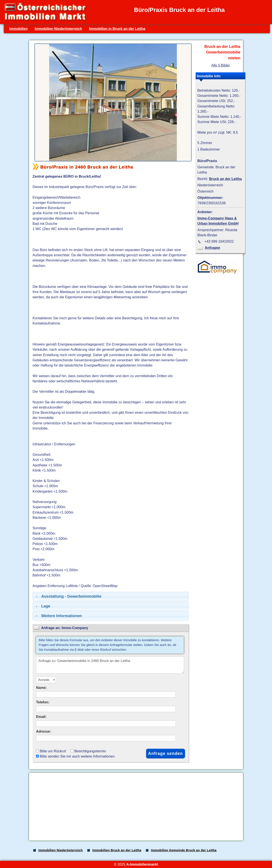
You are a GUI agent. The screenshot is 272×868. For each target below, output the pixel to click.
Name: (41, 688)
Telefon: (43, 702)
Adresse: (43, 731)
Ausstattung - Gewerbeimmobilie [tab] (68, 596)
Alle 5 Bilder (221, 65)
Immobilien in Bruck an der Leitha (117, 29)
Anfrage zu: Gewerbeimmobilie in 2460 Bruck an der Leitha (110, 665)
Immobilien (18, 29)
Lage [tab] (43, 606)
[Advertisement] (136, 807)
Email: (41, 717)
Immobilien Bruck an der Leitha (117, 850)
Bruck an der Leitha (225, 179)
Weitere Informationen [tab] (58, 616)
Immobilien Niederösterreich (58, 29)
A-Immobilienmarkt (142, 864)
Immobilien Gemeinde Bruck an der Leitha (184, 850)
